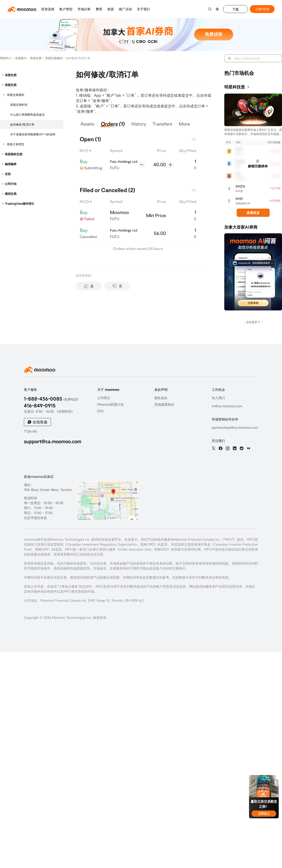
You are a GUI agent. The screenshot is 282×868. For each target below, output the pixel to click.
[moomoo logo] (22, 9)
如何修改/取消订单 (22, 124)
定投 (8, 174)
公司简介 (104, 398)
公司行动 (11, 184)
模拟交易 (11, 194)
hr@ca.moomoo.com (227, 406)
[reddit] (242, 448)
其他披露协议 (164, 404)
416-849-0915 (40, 406)
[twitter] (214, 448)
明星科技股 (235, 87)
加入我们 (218, 398)
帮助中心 (6, 58)
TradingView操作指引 (20, 204)
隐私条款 (161, 398)
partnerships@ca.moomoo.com (235, 428)
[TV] (249, 448)
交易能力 (19, 58)
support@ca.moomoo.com (53, 441)
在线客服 (40, 422)
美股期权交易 (14, 154)
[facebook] (221, 448)
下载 (235, 9)
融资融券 (11, 164)
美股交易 (35, 58)
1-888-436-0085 (51, 399)
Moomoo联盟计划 (110, 404)
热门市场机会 (239, 73)
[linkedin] (235, 448)
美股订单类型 (15, 144)
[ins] (228, 448)
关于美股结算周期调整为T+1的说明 (33, 134)
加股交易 (11, 75)
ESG (100, 411)
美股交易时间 (19, 105)
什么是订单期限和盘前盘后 (27, 115)
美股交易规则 (52, 58)
